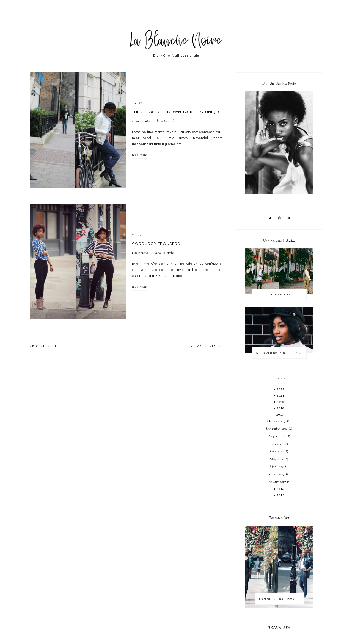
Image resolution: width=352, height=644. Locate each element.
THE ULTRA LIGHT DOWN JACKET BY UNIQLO (177, 112)
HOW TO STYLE (166, 121)
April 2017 (277, 467)
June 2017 (277, 451)
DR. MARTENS (279, 294)
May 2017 (277, 459)
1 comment (140, 253)
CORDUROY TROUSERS (156, 244)
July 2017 (277, 444)
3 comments (141, 121)
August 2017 (277, 436)
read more (139, 155)
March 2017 (277, 474)
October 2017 (277, 421)
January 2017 (277, 482)
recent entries (44, 346)
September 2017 (277, 429)
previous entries (207, 346)
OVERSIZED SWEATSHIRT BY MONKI (280, 353)
